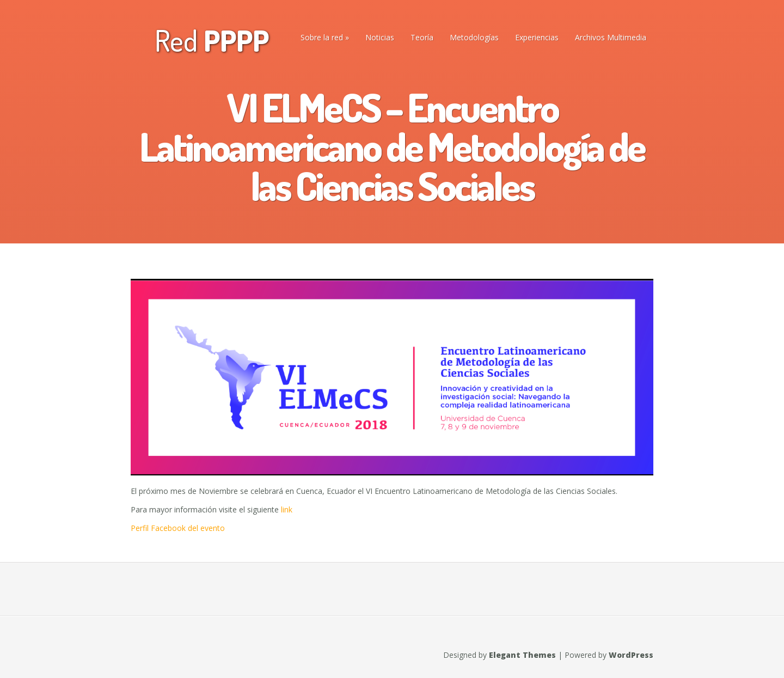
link (286, 509)
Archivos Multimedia (611, 37)
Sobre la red (322, 37)
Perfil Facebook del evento (178, 528)
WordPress (631, 655)
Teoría (422, 37)
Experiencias (537, 37)
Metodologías (474, 37)
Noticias (380, 37)
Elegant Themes (522, 655)
